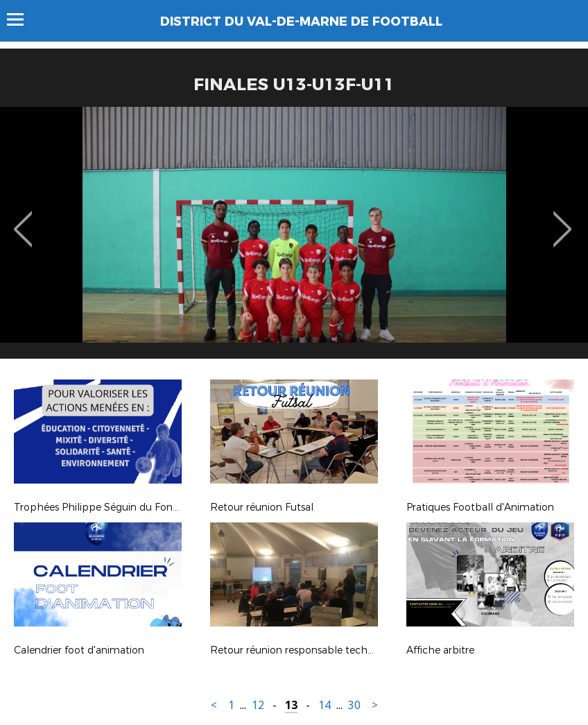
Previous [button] (23, 219)
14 (325, 705)
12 (258, 705)
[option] (294, 238)
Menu (22, 19)
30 (354, 705)
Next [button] (563, 219)
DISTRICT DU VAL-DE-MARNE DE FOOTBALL (301, 22)
